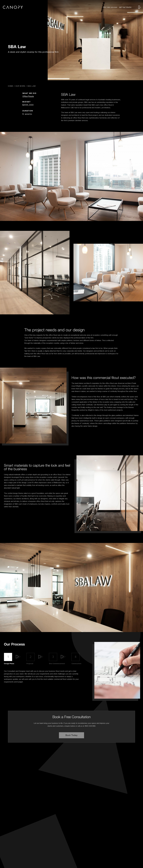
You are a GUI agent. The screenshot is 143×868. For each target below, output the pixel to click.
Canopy (13, 7)
